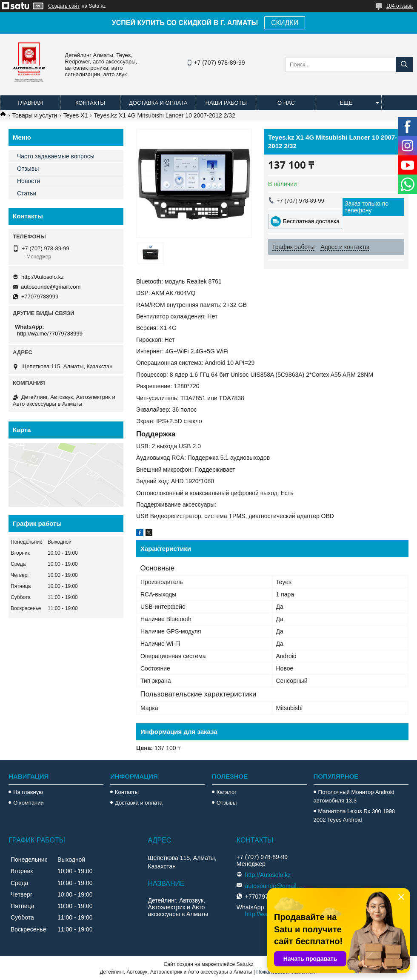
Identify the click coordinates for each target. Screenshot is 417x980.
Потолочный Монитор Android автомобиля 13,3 (354, 796)
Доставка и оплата (158, 103)
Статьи (27, 193)
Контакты (90, 103)
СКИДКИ (285, 23)
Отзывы (28, 169)
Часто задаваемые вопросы (56, 156)
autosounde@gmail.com (51, 287)
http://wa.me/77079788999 (50, 334)
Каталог (227, 792)
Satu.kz (245, 964)
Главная (30, 103)
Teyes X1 (76, 115)
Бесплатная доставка (311, 221)
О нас (286, 103)
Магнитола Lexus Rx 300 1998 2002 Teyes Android (354, 815)
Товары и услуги (34, 115)
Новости (29, 181)
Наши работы (226, 103)
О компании (29, 803)
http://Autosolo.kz (43, 277)
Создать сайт (64, 6)
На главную (28, 792)
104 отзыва (400, 6)
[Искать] (404, 64)
